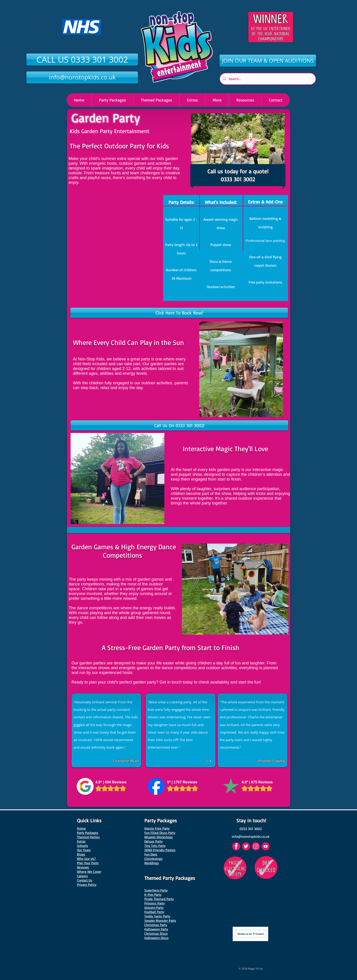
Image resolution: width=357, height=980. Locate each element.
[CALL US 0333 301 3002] (82, 60)
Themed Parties (88, 837)
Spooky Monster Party (160, 920)
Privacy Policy (87, 885)
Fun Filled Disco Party (160, 833)
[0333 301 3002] (251, 829)
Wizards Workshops (159, 837)
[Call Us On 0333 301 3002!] (179, 425)
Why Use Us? (86, 859)
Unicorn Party (154, 908)
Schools (83, 846)
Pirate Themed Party (159, 899)
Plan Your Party (88, 863)
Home (81, 828)
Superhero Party (156, 890)
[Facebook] (236, 846)
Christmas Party (156, 925)
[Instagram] (256, 846)
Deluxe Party (153, 841)
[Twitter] (246, 846)
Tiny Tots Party (155, 846)
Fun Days (151, 854)
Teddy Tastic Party (157, 916)
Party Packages (88, 833)
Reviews (83, 867)
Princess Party (154, 903)
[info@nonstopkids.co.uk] (82, 77)
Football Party (154, 912)
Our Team (84, 850)
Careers (82, 876)
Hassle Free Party (157, 828)
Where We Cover (89, 872)
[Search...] (267, 79)
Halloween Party (156, 929)
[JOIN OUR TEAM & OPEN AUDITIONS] (268, 61)
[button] (217, 100)
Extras (81, 841)
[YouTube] (266, 846)
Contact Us (85, 880)
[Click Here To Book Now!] (179, 313)
